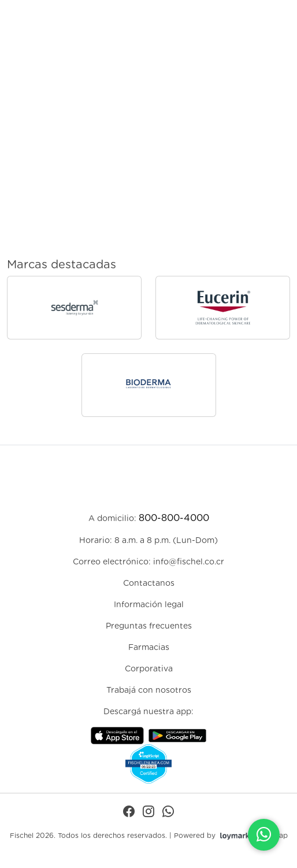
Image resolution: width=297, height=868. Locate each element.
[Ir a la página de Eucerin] (223, 308)
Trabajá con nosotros (149, 690)
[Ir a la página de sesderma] (74, 308)
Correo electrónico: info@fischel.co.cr (148, 562)
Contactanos (149, 583)
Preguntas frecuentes (149, 626)
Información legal (149, 604)
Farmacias (149, 647)
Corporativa (149, 668)
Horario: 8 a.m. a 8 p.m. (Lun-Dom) (148, 540)
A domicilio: (149, 518)
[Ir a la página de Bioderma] (149, 385)
